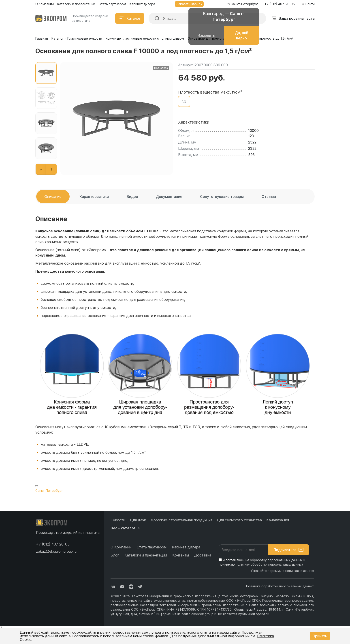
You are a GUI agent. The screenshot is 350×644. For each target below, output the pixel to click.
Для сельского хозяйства (239, 520)
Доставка (203, 555)
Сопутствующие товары (222, 197)
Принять (320, 636)
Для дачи (138, 520)
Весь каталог (126, 528)
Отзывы (269, 197)
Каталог (58, 38)
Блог (115, 555)
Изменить (206, 35)
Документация (169, 197)
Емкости (118, 520)
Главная (42, 38)
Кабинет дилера (186, 547)
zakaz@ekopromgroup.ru (56, 551)
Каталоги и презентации (146, 555)
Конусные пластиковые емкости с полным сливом (145, 38)
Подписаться (289, 550)
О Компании (121, 547)
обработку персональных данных (276, 560)
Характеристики (94, 197)
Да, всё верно (242, 35)
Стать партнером (152, 547)
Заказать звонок (189, 4)
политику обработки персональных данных (269, 564)
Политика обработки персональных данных (280, 586)
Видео (132, 197)
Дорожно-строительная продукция (181, 520)
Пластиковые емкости (85, 38)
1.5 (184, 101)
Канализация (278, 520)
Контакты (181, 555)
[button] (41, 169)
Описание (53, 197)
